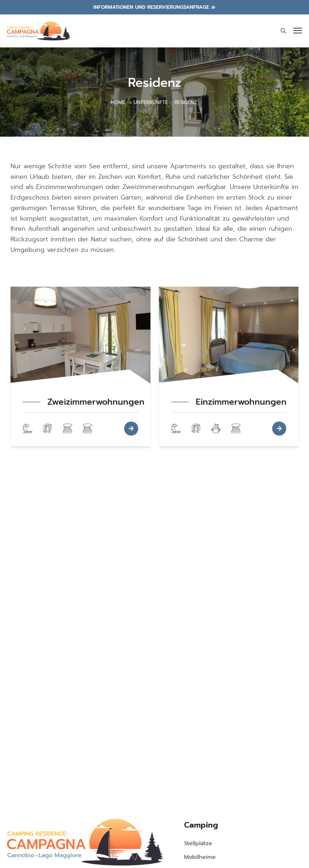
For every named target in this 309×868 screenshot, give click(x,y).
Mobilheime (200, 857)
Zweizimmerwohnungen (96, 402)
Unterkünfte (151, 102)
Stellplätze (198, 843)
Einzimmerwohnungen (241, 402)
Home (118, 102)
